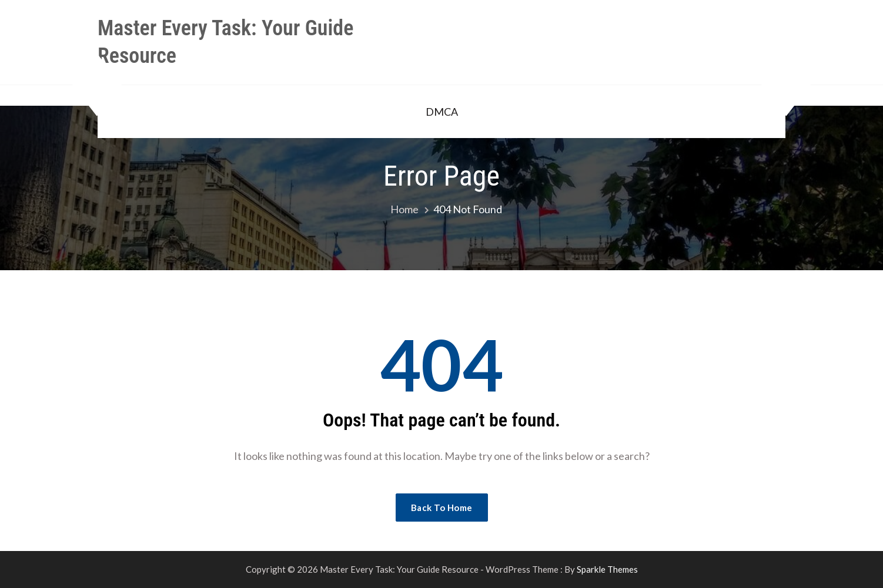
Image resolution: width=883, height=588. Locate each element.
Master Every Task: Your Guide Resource (225, 42)
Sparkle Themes (607, 569)
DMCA (442, 112)
